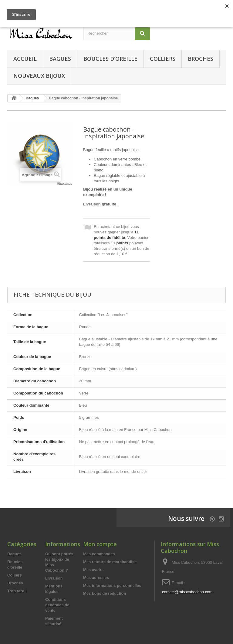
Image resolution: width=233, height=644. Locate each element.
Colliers (163, 59)
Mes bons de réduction (105, 593)
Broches (201, 59)
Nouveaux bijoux (39, 76)
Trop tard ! (17, 591)
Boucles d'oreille (110, 59)
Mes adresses (96, 578)
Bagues (60, 59)
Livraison (54, 578)
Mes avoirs (93, 570)
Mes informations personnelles (112, 585)
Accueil (25, 59)
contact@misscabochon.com (187, 592)
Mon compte (100, 544)
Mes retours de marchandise (110, 562)
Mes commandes (99, 554)
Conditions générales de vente (57, 605)
